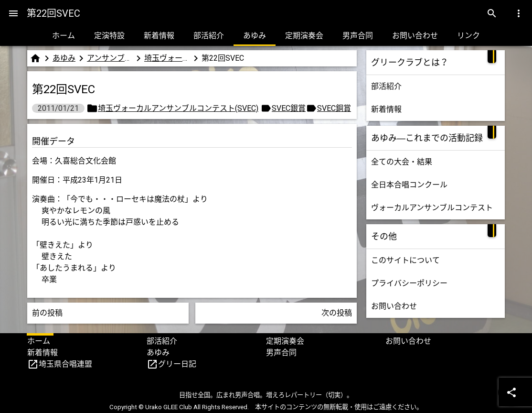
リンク (468, 36)
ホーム (64, 36)
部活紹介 (209, 36)
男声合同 (358, 36)
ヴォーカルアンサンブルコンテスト (432, 208)
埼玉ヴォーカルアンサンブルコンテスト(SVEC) (167, 58)
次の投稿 (337, 313)
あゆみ (255, 36)
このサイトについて (405, 260)
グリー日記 (177, 364)
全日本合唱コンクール (409, 185)
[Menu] (13, 13)
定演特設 (109, 36)
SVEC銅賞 (334, 108)
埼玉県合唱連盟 (65, 364)
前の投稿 (47, 313)
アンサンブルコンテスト (110, 58)
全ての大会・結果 (402, 162)
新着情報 (159, 36)
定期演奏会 (304, 36)
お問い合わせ (415, 36)
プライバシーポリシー (409, 283)
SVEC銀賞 (289, 108)
